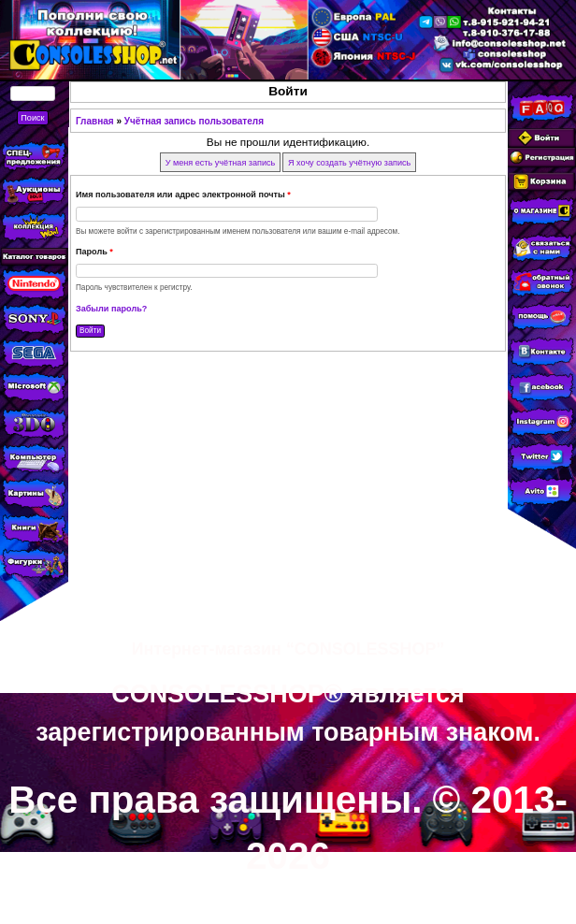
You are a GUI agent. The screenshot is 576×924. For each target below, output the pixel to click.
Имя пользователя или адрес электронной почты (183, 195)
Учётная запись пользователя (194, 121)
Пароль (94, 252)
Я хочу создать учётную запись (349, 162)
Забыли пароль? (111, 309)
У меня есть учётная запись (221, 162)
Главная (95, 121)
